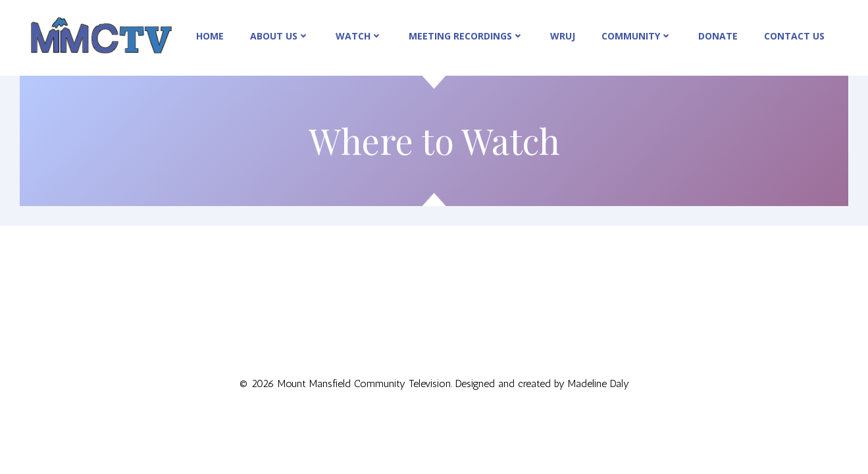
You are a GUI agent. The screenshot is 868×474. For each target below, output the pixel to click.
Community (637, 36)
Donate (718, 36)
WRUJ (563, 36)
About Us (280, 36)
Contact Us (794, 36)
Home (210, 36)
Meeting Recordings (466, 36)
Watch (359, 36)
